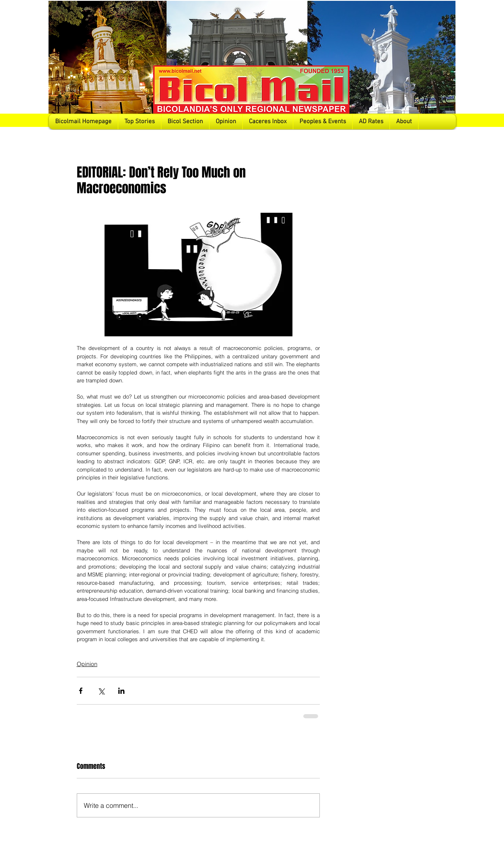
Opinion (87, 664)
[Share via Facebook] (81, 691)
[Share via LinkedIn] (121, 691)
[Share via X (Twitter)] (101, 691)
